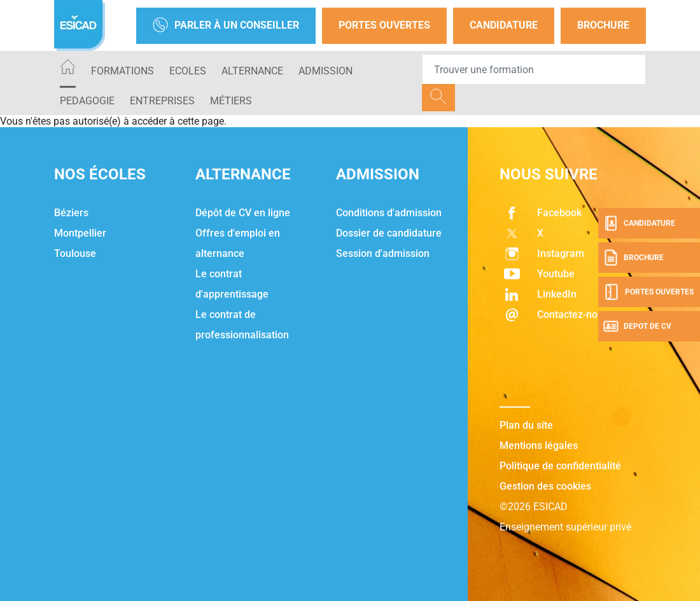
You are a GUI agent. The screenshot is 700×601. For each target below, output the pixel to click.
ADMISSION (325, 71)
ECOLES (188, 71)
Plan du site (526, 425)
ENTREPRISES (162, 101)
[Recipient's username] (534, 69)
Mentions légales (539, 446)
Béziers (71, 213)
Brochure (603, 25)
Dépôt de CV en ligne (243, 213)
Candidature (504, 25)
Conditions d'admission (389, 213)
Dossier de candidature (389, 233)
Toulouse (75, 253)
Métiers (231, 101)
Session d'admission (383, 253)
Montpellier (80, 233)
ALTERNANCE (252, 71)
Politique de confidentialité (560, 466)
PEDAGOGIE (87, 101)
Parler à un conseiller (226, 26)
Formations (122, 71)
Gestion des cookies (545, 486)
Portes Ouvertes (384, 25)
